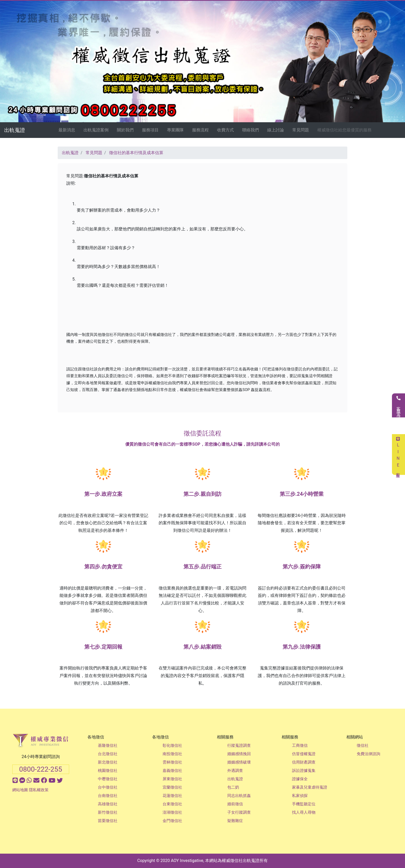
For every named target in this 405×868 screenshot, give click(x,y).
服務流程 (200, 130)
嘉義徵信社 (172, 771)
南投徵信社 (172, 754)
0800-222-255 (41, 769)
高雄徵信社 (108, 804)
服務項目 (150, 130)
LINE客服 (398, 455)
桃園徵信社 (108, 771)
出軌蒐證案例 (96, 130)
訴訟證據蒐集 (304, 771)
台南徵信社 (108, 796)
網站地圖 (20, 790)
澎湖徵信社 (172, 812)
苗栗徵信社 (108, 821)
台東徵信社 (172, 804)
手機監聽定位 (304, 804)
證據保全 (300, 779)
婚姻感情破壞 (239, 762)
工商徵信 (300, 745)
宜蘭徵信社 (172, 787)
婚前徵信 (235, 804)
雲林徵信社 (172, 762)
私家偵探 (300, 796)
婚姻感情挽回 (239, 754)
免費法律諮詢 (368, 754)
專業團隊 (175, 130)
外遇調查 (235, 771)
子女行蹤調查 (239, 812)
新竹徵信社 (108, 812)
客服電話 (399, 405)
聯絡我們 (251, 130)
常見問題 (301, 130)
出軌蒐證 (15, 130)
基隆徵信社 (108, 745)
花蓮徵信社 (172, 796)
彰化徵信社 (172, 745)
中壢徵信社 (108, 779)
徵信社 (363, 745)
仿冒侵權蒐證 (304, 754)
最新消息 (67, 130)
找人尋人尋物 (304, 812)
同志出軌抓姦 (239, 796)
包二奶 (233, 787)
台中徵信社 (108, 787)
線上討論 (276, 130)
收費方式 (225, 130)
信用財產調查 (304, 762)
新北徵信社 (108, 762)
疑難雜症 (235, 821)
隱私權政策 (39, 790)
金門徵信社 (172, 821)
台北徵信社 (108, 754)
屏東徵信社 (172, 779)
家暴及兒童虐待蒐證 (310, 787)
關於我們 (125, 130)
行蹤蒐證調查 (239, 745)
